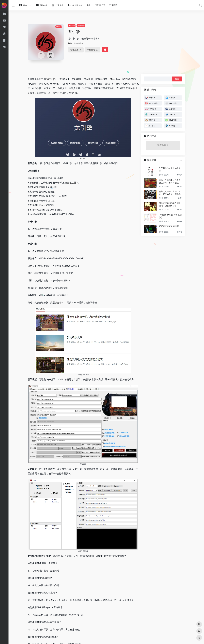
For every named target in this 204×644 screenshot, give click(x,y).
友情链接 (113, 5)
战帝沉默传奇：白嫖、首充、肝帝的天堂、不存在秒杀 (170, 193)
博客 (89, 5)
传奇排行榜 (100, 5)
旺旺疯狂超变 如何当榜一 (170, 226)
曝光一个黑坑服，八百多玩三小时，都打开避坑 (170, 181)
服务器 (58, 303)
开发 (115, 379)
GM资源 (72, 26)
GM (111, 79)
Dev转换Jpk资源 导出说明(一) (170, 216)
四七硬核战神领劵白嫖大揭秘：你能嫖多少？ (170, 204)
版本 (41, 205)
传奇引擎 (81, 26)
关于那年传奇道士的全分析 (170, 170)
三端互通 (71, 183)
